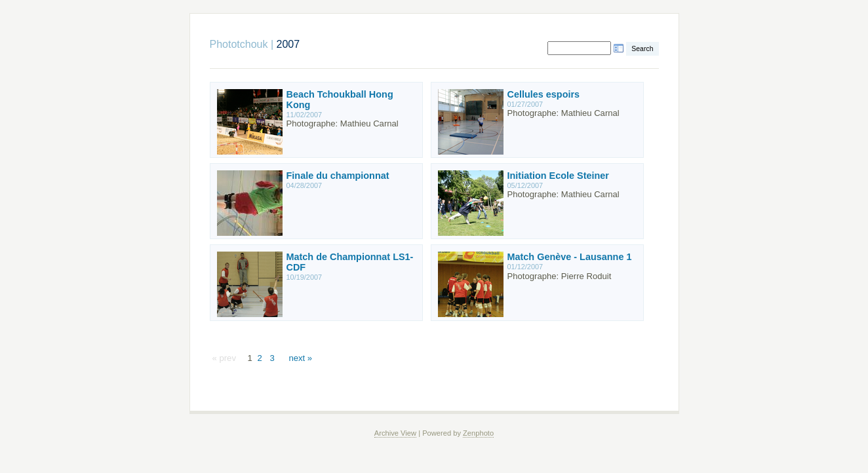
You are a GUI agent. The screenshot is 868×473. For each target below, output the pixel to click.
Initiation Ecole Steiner (558, 176)
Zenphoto (478, 433)
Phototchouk (239, 44)
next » (300, 358)
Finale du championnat (338, 176)
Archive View (395, 433)
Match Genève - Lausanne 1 (570, 257)
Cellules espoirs (544, 94)
